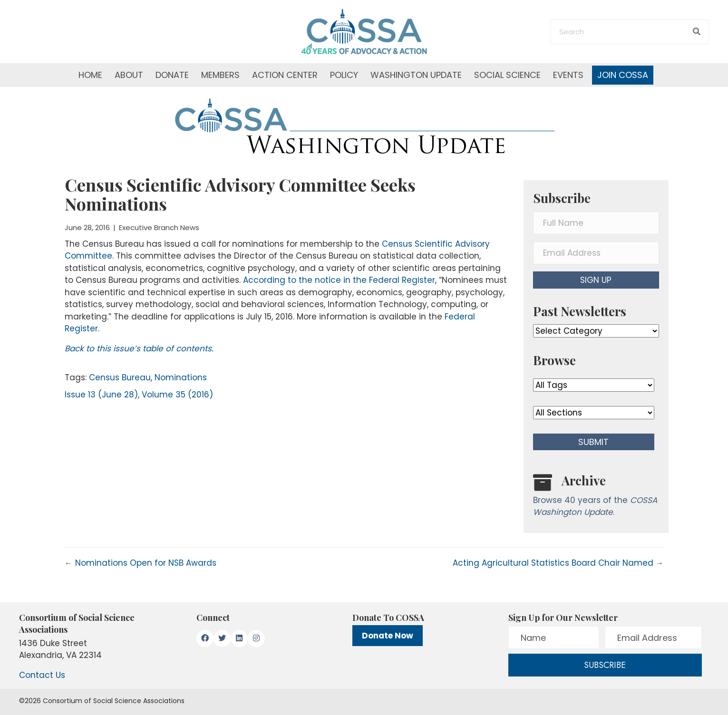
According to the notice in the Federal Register (339, 280)
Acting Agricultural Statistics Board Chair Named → (558, 563)
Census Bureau (120, 377)
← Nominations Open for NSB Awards (141, 563)
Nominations (181, 377)
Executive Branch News (159, 227)
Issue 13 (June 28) (101, 395)
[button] (596, 280)
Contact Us (42, 675)
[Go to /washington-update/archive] (596, 498)
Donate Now (388, 636)
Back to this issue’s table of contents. (139, 348)
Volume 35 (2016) (177, 395)
